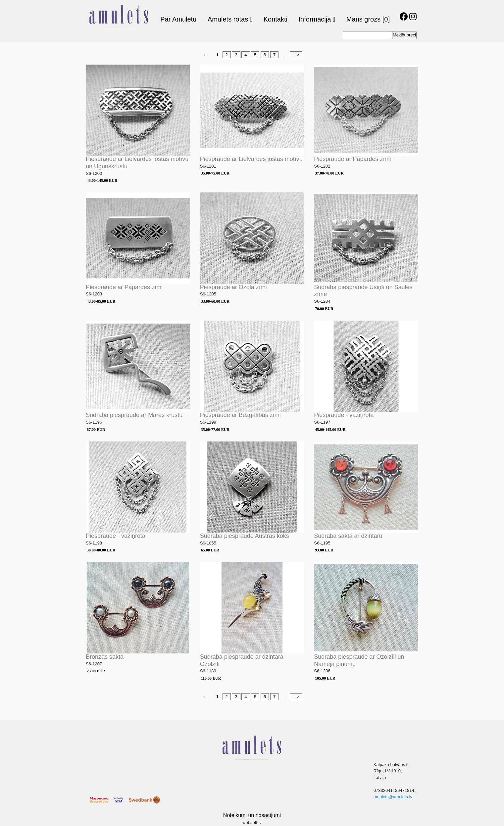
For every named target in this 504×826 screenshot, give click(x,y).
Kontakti (276, 19)
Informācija (317, 19)
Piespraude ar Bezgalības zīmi (240, 415)
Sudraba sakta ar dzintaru (348, 536)
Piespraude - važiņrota (344, 415)
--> (296, 55)
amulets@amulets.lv (393, 797)
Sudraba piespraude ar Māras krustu (134, 415)
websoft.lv (252, 823)
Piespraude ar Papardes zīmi (352, 159)
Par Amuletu (178, 19)
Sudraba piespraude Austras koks (245, 536)
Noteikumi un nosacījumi (252, 815)
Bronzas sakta (105, 657)
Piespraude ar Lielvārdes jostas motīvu (251, 159)
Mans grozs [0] (368, 19)
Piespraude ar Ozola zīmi (233, 287)
